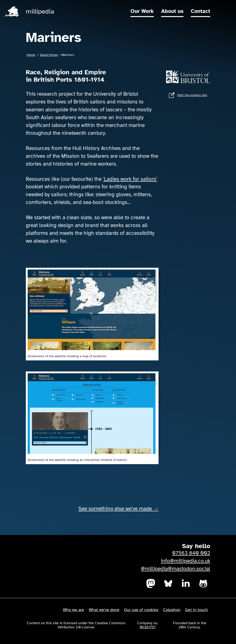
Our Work (142, 11)
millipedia (40, 11)
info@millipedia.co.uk (186, 561)
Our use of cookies (141, 610)
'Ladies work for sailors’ (130, 179)
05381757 (148, 627)
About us (172, 11)
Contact (201, 11)
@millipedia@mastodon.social (176, 569)
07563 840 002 (191, 553)
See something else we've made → (118, 509)
